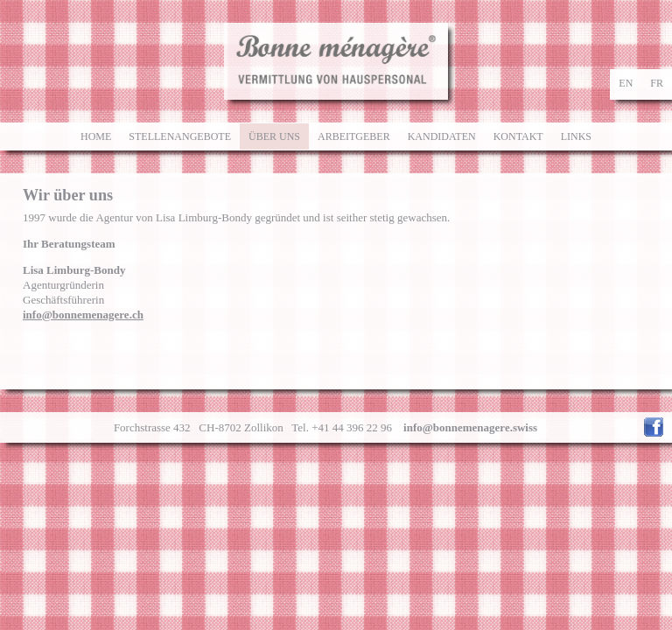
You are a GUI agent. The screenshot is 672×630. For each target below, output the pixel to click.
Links (576, 136)
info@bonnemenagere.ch (83, 315)
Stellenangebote (180, 136)
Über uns (274, 136)
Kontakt (518, 136)
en (626, 83)
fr (657, 83)
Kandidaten (442, 136)
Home (96, 136)
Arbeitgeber (354, 136)
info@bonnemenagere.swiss (470, 427)
